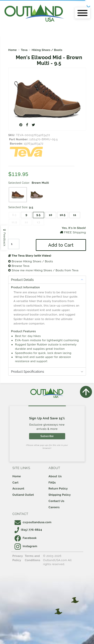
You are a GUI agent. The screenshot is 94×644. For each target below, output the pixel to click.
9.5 (38, 215)
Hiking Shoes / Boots (47, 50)
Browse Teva (19, 266)
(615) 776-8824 (28, 530)
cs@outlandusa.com (33, 522)
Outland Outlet (23, 495)
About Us (55, 476)
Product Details (22, 280)
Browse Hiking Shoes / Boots (31, 261)
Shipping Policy (60, 495)
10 (51, 215)
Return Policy (58, 488)
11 (75, 215)
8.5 (14, 215)
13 (38, 222)
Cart (16, 483)
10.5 (63, 215)
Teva (24, 50)
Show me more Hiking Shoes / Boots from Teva (43, 270)
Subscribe (47, 436)
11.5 (14, 222)
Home (13, 50)
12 (26, 222)
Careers (54, 507)
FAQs (52, 483)
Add (61, 245)
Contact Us (57, 501)
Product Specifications (28, 372)
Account (19, 488)
